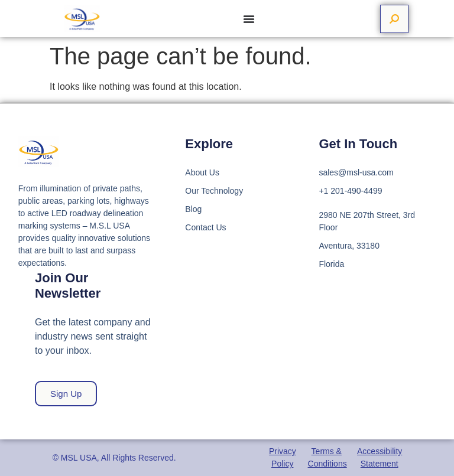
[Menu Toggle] (249, 19)
